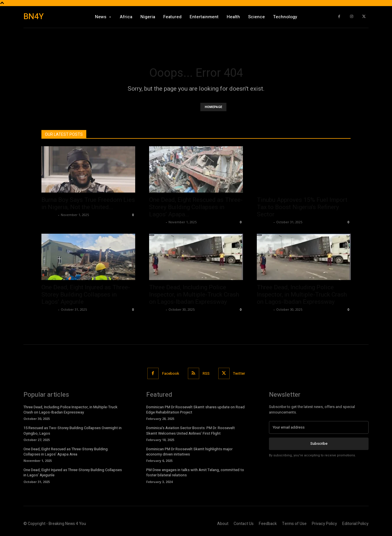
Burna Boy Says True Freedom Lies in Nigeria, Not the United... (88, 203)
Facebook (171, 373)
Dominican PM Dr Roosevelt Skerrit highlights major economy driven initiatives (189, 452)
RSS (206, 373)
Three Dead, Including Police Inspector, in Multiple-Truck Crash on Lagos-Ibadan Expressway (194, 294)
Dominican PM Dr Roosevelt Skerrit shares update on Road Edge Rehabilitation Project (195, 410)
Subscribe (319, 443)
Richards (49, 215)
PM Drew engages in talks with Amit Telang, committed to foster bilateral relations (195, 472)
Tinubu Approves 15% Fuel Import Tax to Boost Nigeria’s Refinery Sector (302, 207)
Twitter (239, 373)
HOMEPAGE (213, 107)
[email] (319, 427)
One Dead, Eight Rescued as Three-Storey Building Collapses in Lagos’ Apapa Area (66, 452)
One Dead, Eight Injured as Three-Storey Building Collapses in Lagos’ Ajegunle (86, 294)
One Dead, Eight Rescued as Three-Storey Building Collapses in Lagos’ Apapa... (196, 207)
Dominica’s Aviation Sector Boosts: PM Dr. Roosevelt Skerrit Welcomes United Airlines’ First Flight (190, 430)
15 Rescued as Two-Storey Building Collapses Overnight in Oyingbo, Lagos (73, 430)
